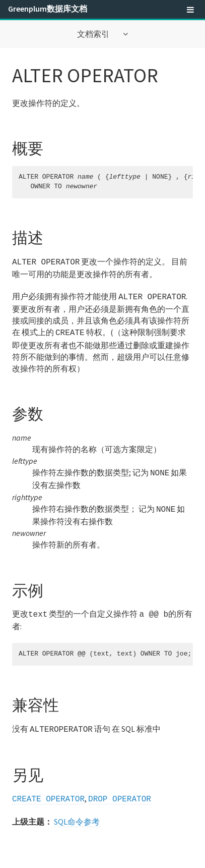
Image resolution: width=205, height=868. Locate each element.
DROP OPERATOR (120, 791)
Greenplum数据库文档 (48, 9)
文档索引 (94, 34)
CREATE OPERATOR (48, 791)
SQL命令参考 (77, 813)
